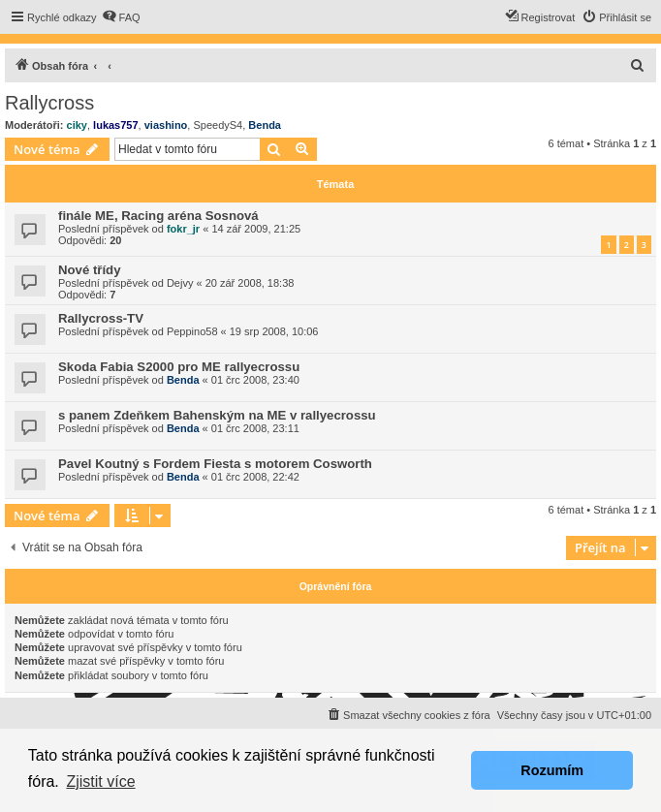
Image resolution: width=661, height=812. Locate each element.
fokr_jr (183, 229)
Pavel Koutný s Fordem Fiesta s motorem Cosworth (215, 464)
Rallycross (49, 103)
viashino (166, 125)
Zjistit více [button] (100, 781)
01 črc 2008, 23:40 (255, 380)
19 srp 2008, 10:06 (274, 331)
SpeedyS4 (218, 125)
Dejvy (180, 283)
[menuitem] (121, 17)
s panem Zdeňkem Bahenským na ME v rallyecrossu (217, 415)
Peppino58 (192, 331)
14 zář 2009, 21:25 (256, 229)
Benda (265, 125)
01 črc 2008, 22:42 (255, 477)
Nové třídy (90, 270)
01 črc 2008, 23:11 (255, 428)
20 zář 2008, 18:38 (250, 283)
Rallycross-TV (101, 318)
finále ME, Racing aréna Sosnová (158, 216)
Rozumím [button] (552, 770)
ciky (77, 125)
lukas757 (115, 125)
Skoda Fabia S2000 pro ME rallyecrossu (179, 367)
